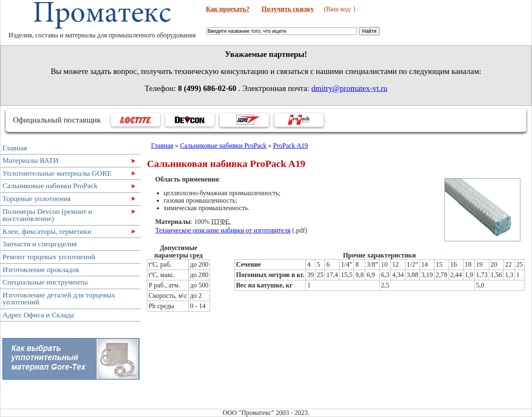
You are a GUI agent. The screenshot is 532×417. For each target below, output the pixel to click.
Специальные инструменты (45, 282)
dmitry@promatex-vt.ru (349, 88)
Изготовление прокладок (41, 270)
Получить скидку (288, 9)
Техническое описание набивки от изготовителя (223, 230)
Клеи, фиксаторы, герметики (68, 232)
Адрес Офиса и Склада (38, 315)
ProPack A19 (290, 146)
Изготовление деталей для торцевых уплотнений (59, 299)
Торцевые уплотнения (68, 200)
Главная (15, 148)
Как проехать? (228, 9)
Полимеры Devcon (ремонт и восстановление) (68, 215)
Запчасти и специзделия (40, 244)
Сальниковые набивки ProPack (68, 187)
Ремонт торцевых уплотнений (49, 257)
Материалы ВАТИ (68, 161)
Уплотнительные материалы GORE (68, 174)
